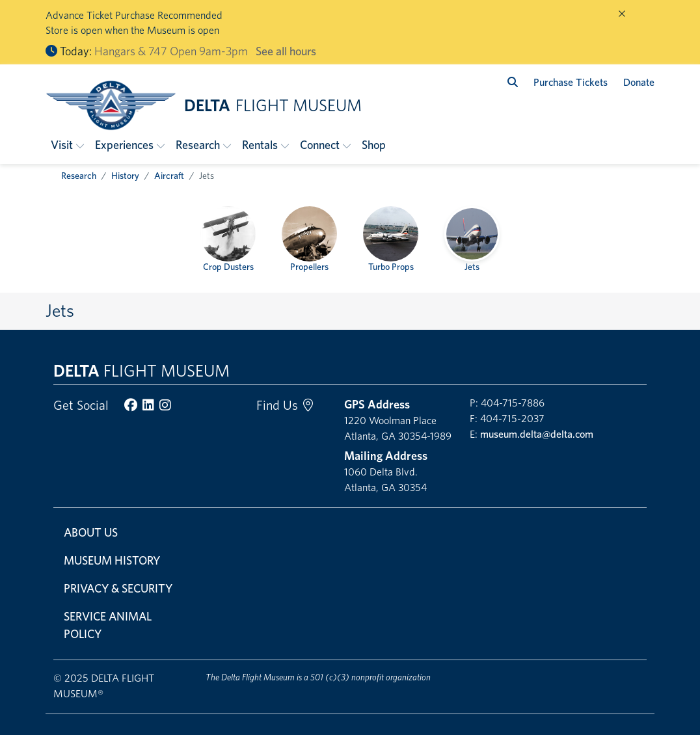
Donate (639, 82)
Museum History (112, 560)
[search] (513, 82)
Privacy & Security (118, 588)
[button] (68, 145)
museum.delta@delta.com (537, 434)
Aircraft (169, 176)
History (125, 176)
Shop (374, 145)
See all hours (286, 51)
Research (79, 176)
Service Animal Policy (108, 625)
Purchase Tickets (571, 82)
